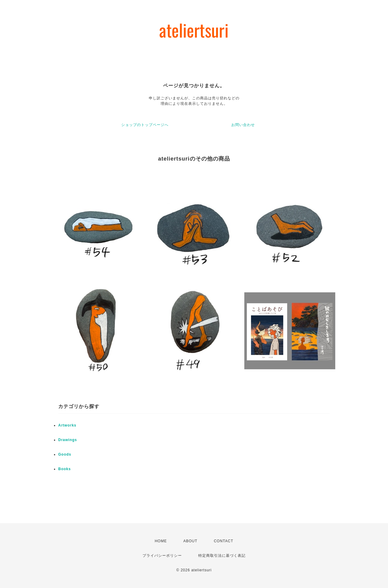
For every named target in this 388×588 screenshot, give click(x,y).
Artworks (67, 425)
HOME (161, 541)
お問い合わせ (243, 125)
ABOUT (190, 541)
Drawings (68, 440)
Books (65, 469)
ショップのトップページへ (145, 125)
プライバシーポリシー (162, 556)
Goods (65, 454)
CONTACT (223, 541)
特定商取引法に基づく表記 (222, 556)
